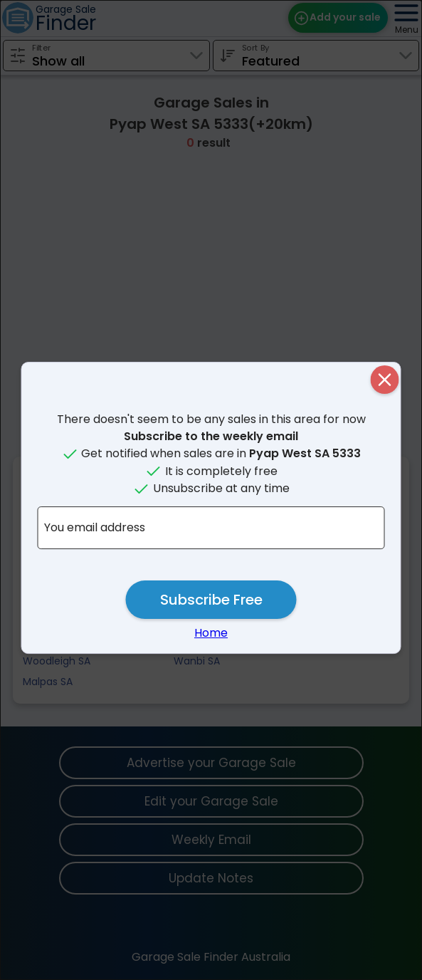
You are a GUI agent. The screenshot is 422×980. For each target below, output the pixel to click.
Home (211, 633)
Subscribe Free (211, 600)
